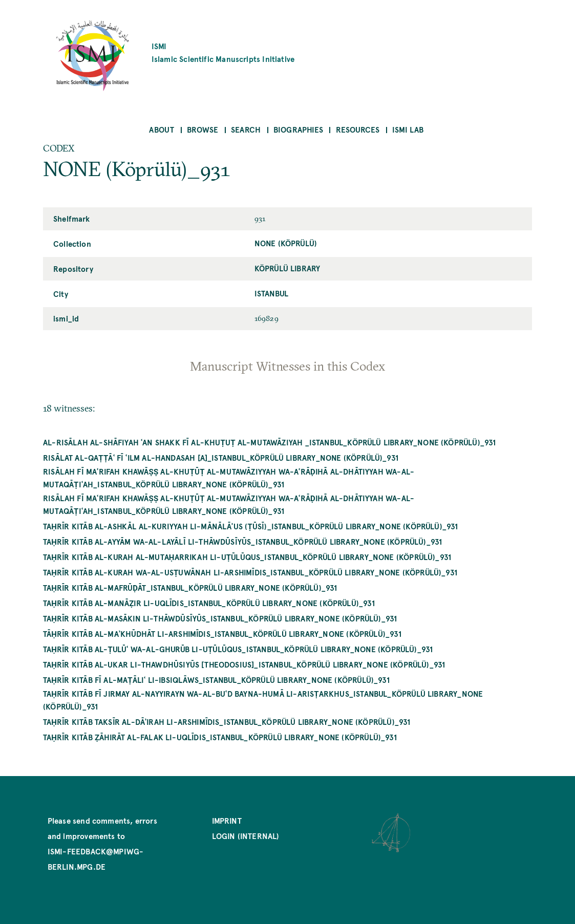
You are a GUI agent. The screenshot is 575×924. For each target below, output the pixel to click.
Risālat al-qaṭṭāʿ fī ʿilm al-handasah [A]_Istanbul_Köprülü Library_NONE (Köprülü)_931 (221, 457)
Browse (203, 129)
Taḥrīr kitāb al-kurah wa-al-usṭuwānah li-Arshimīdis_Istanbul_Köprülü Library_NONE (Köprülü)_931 (250, 572)
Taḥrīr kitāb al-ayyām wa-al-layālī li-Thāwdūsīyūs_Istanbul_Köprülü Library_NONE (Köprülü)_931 (242, 541)
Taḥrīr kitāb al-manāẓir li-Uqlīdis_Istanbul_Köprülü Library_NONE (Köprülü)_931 (209, 603)
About (162, 129)
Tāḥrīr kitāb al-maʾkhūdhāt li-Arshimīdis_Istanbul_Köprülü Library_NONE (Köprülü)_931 (222, 633)
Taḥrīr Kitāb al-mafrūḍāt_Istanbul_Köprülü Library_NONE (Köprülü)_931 (190, 587)
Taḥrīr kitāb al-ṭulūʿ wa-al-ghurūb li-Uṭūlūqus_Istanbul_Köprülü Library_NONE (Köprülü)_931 (238, 649)
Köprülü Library (287, 268)
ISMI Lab (408, 129)
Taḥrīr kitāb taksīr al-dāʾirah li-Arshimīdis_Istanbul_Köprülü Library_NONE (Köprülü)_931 (227, 722)
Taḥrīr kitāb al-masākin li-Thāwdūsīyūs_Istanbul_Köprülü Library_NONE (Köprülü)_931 (220, 618)
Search (246, 129)
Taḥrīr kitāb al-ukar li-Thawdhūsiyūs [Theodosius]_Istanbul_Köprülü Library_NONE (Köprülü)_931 (244, 664)
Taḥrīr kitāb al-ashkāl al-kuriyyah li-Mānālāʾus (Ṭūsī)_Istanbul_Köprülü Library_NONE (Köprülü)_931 (251, 526)
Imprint (227, 820)
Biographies (298, 129)
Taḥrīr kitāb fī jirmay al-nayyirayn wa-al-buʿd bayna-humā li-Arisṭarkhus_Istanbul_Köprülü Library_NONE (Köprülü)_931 (263, 700)
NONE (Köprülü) (286, 243)
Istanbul (271, 293)
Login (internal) (246, 836)
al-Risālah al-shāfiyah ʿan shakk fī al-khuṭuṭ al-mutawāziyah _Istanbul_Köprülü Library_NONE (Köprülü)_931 (269, 442)
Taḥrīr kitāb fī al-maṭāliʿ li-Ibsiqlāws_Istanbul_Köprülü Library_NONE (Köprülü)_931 (216, 680)
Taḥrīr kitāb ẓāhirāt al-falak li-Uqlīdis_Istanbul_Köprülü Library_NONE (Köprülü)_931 (220, 737)
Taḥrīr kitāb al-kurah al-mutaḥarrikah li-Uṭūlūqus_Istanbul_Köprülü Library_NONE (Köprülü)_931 (247, 557)
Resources (358, 129)
